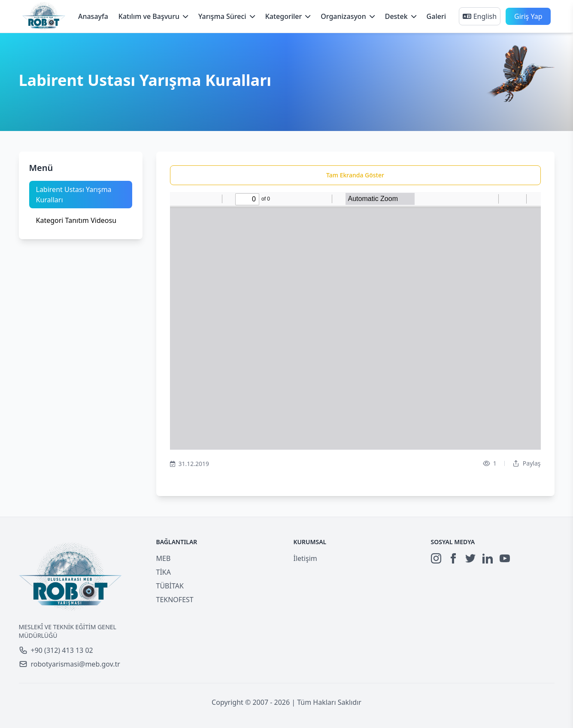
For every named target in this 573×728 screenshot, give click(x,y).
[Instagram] (436, 558)
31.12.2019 (190, 464)
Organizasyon (347, 16)
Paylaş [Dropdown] (527, 463)
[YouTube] (505, 558)
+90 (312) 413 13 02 (56, 650)
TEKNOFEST (175, 600)
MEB (164, 558)
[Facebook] (453, 558)
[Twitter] (470, 558)
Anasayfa (93, 16)
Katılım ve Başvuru (153, 16)
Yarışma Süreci (227, 16)
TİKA (164, 572)
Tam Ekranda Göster (355, 175)
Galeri (436, 16)
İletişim (305, 558)
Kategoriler (288, 16)
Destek (401, 16)
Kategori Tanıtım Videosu (76, 220)
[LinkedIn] (488, 558)
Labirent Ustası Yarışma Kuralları (74, 195)
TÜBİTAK (170, 586)
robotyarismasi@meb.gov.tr (70, 664)
